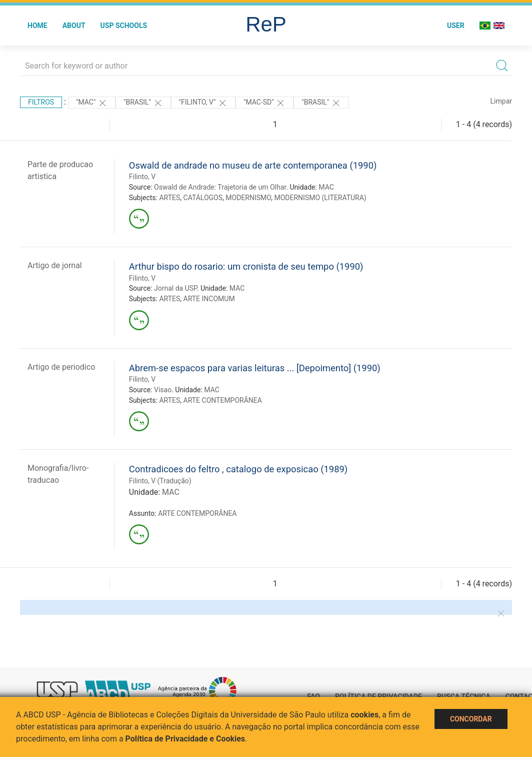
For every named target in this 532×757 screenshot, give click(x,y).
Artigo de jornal (55, 265)
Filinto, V (142, 177)
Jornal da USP (175, 288)
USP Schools (124, 26)
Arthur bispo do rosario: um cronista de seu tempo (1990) (246, 266)
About (74, 26)
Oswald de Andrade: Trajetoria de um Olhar (220, 187)
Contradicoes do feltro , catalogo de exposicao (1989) (238, 469)
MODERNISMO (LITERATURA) (320, 198)
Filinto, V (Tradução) (160, 481)
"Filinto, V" (203, 103)
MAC (326, 187)
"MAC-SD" (264, 103)
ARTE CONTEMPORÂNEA (223, 400)
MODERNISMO (248, 198)
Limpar (501, 101)
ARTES (169, 198)
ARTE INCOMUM (209, 299)
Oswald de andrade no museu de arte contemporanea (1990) (253, 165)
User (456, 26)
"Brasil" (143, 103)
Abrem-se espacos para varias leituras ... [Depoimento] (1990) (255, 368)
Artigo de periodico (61, 367)
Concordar (471, 719)
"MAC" (92, 103)
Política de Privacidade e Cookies (185, 739)
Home (37, 26)
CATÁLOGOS (203, 198)
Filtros (41, 102)
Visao (163, 390)
